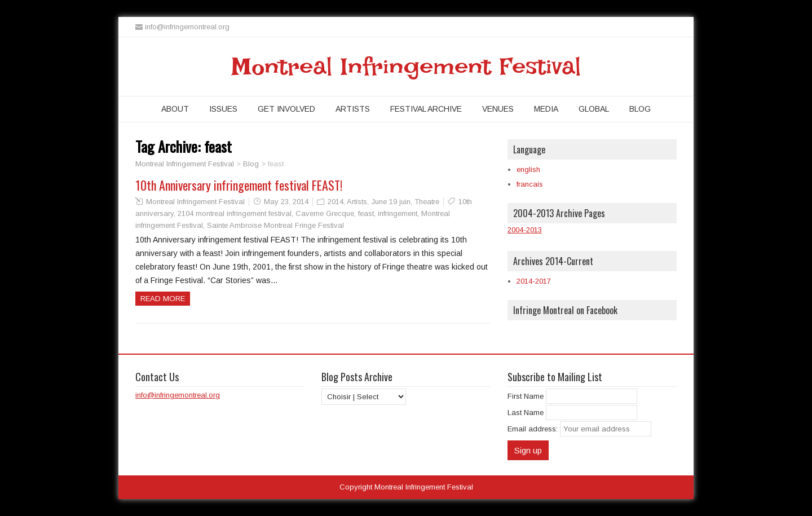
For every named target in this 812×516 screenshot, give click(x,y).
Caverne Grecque (325, 213)
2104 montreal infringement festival (235, 213)
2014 (336, 202)
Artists (353, 109)
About (175, 109)
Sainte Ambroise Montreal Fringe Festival (275, 225)
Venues (498, 109)
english (528, 169)
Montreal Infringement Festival (406, 67)
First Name (526, 396)
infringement (398, 213)
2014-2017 (534, 281)
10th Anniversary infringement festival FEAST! (239, 185)
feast (366, 213)
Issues (223, 109)
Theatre (427, 202)
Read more (163, 299)
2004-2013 (525, 230)
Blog (640, 109)
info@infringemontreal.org (178, 395)
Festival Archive (426, 109)
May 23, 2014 (286, 202)
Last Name (526, 413)
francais (530, 184)
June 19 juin (391, 202)
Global (594, 109)
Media (546, 109)
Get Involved (286, 109)
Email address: (534, 429)
